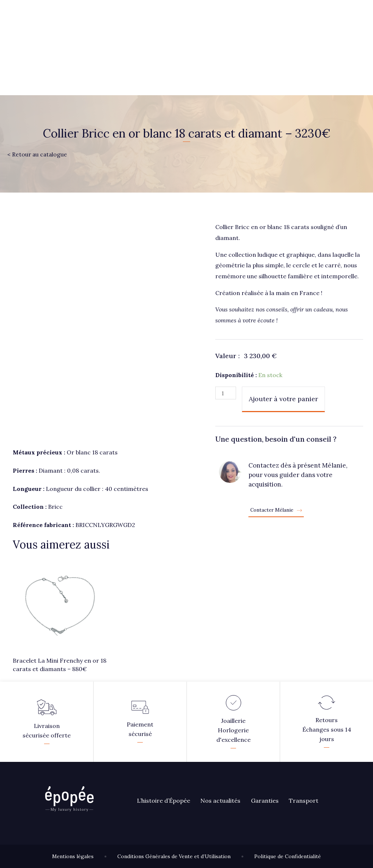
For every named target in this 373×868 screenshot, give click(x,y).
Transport (305, 801)
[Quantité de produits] (226, 393)
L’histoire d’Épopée (164, 801)
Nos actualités (221, 801)
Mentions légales (73, 856)
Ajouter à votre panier (284, 399)
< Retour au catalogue (38, 154)
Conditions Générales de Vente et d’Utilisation (174, 856)
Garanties (266, 801)
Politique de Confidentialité (288, 856)
